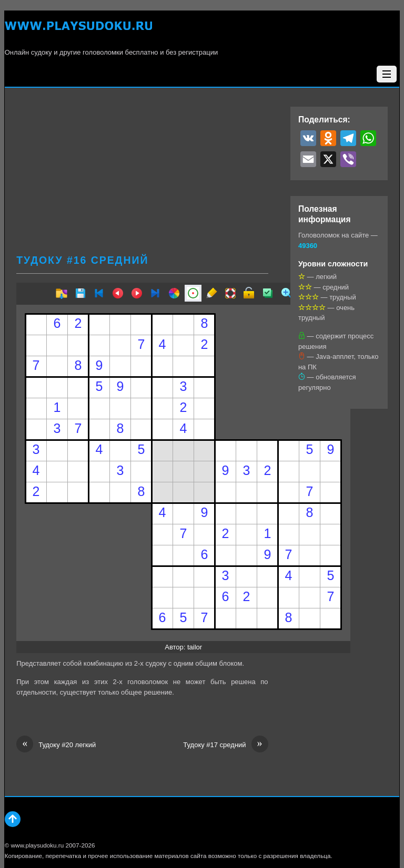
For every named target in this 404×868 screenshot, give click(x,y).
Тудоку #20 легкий (56, 745)
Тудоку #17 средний (225, 745)
